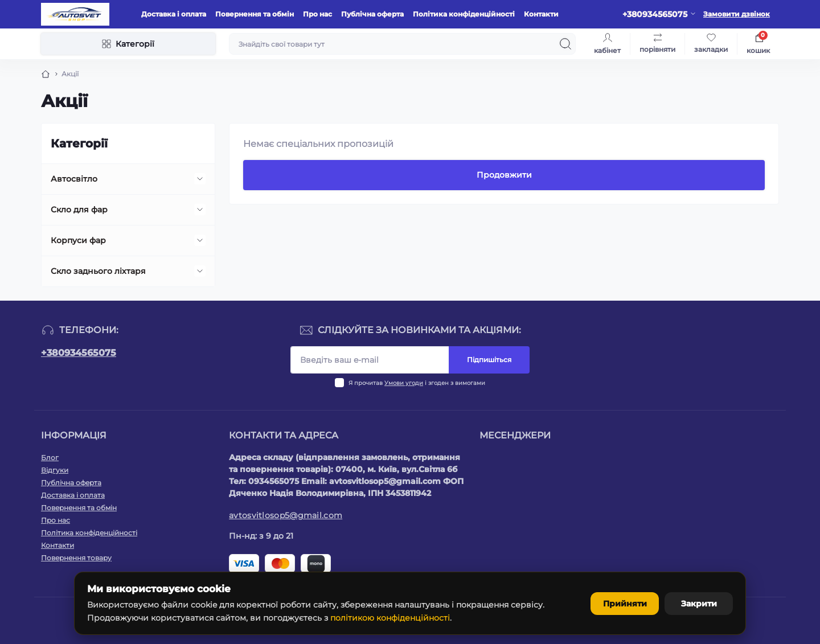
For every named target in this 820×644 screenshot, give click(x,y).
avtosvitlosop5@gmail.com (286, 515)
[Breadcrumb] (46, 74)
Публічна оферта (372, 14)
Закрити (699, 604)
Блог (50, 458)
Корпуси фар (78, 240)
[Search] (565, 44)
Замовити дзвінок (737, 14)
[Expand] (200, 179)
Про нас (317, 14)
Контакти (541, 14)
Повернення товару (76, 558)
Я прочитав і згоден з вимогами (417, 383)
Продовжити (504, 175)
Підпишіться (489, 360)
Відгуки (55, 470)
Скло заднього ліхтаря (98, 271)
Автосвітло (74, 179)
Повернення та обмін (255, 14)
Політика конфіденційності (464, 14)
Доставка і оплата (174, 14)
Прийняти (625, 604)
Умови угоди (404, 383)
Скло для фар (79, 210)
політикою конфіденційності (390, 618)
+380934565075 (79, 353)
